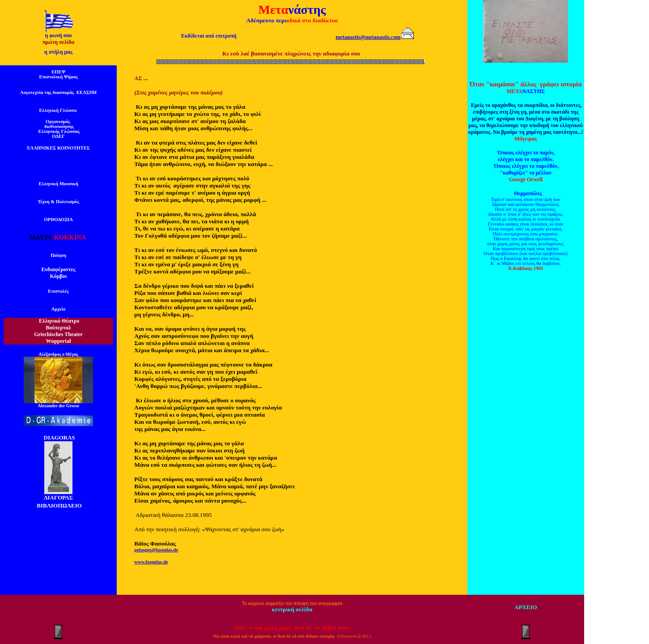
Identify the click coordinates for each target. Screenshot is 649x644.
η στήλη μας (58, 52)
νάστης (307, 10)
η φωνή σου (59, 35)
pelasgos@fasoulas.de (156, 550)
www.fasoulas (148, 562)
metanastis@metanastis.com (368, 37)
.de (165, 562)
